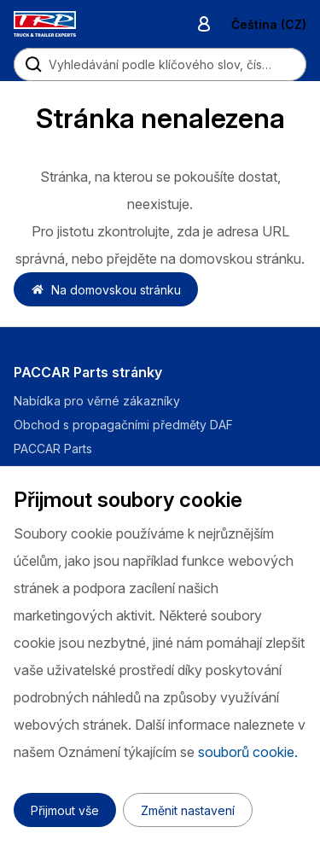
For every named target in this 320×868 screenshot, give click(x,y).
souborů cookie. (248, 752)
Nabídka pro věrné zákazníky (97, 401)
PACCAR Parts (53, 449)
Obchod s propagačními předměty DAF (123, 425)
